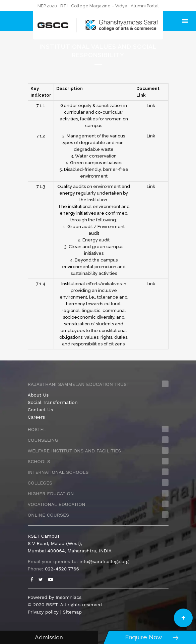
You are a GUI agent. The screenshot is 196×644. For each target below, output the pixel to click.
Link (151, 105)
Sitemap (72, 612)
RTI (64, 6)
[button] (183, 618)
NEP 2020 (47, 6)
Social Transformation (53, 402)
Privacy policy (43, 612)
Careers (37, 417)
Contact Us (41, 410)
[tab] (98, 384)
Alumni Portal (145, 6)
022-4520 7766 (62, 569)
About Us (38, 395)
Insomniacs (69, 597)
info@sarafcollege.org (104, 561)
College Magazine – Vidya (99, 6)
